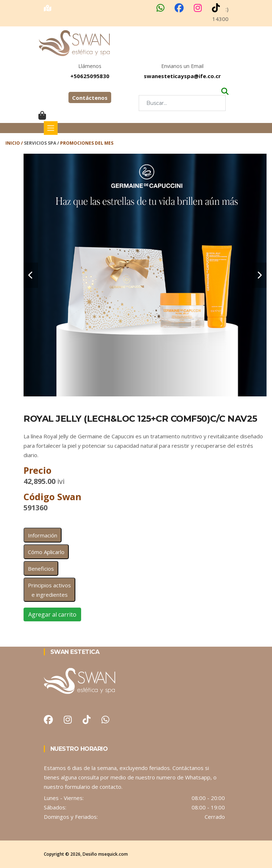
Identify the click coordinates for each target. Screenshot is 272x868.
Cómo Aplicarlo (46, 552)
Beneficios (41, 569)
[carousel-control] (31, 275)
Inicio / (15, 143)
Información (43, 535)
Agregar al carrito (52, 614)
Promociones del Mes (87, 143)
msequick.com (113, 854)
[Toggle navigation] (51, 128)
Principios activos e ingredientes (49, 590)
